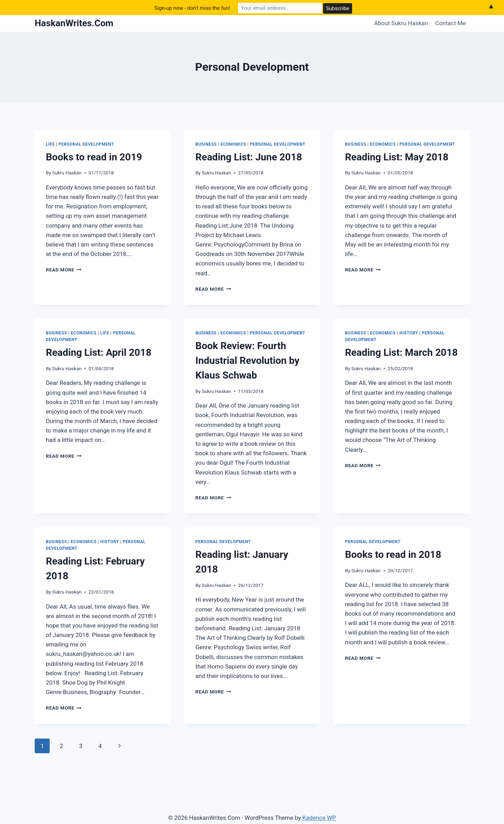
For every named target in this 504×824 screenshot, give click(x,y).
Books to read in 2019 (94, 157)
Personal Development (86, 144)
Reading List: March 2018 (401, 352)
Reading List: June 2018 (249, 157)
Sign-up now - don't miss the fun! (192, 7)
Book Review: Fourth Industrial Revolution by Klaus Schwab (247, 361)
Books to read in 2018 (393, 555)
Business (206, 144)
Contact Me (450, 23)
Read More (64, 270)
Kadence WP (319, 818)
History (409, 333)
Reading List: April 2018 (99, 352)
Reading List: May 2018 (397, 157)
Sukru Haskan (67, 173)
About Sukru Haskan (401, 23)
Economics (233, 144)
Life (50, 144)
